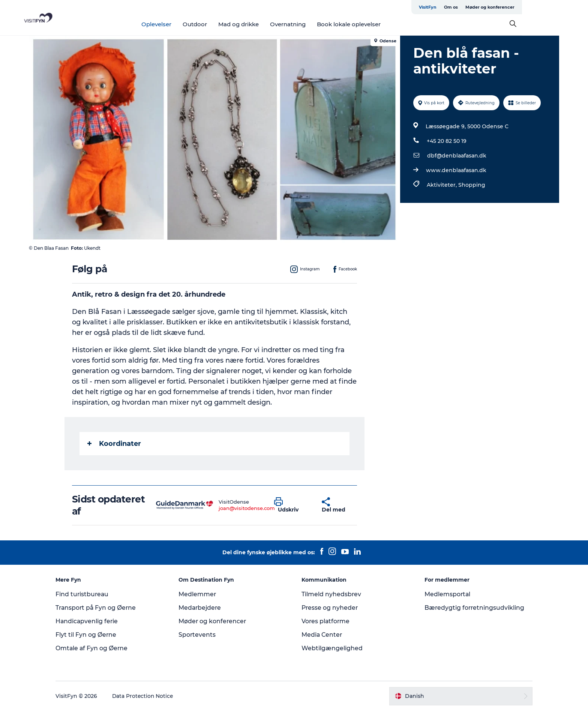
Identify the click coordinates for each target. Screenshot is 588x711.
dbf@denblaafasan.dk (456, 156)
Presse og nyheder (330, 608)
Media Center (322, 635)
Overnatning (321, 24)
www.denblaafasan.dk (456, 170)
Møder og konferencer (534, 7)
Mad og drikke (271, 24)
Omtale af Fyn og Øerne (98, 648)
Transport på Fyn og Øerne (103, 608)
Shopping (471, 185)
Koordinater (115, 444)
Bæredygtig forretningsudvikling (472, 608)
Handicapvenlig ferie (93, 621)
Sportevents (200, 635)
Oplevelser (189, 24)
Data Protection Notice (149, 696)
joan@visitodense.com (247, 508)
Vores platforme (326, 621)
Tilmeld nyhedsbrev (331, 594)
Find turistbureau (88, 594)
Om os (495, 7)
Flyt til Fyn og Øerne (92, 635)
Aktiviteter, (442, 185)
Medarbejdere (203, 608)
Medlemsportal (445, 594)
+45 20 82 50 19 (446, 141)
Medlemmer (200, 594)
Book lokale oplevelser (382, 24)
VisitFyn (472, 7)
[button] (293, 505)
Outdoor (228, 24)
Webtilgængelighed (332, 648)
